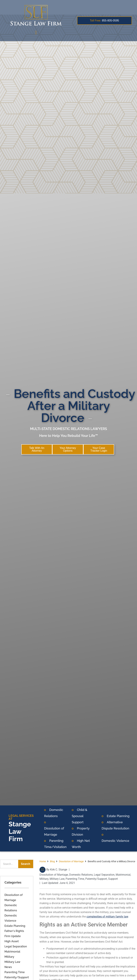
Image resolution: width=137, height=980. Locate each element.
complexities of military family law (107, 917)
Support (113, 879)
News (8, 967)
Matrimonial (12, 952)
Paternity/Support (17, 978)
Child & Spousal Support (79, 816)
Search (26, 864)
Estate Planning (118, 816)
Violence (122, 841)
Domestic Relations (81, 875)
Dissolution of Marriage (71, 862)
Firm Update (13, 936)
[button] (36, 33)
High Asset (12, 942)
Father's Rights (14, 931)
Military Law (12, 962)
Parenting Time (15, 973)
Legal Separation (16, 947)
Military (9, 957)
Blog (52, 862)
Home (43, 862)
